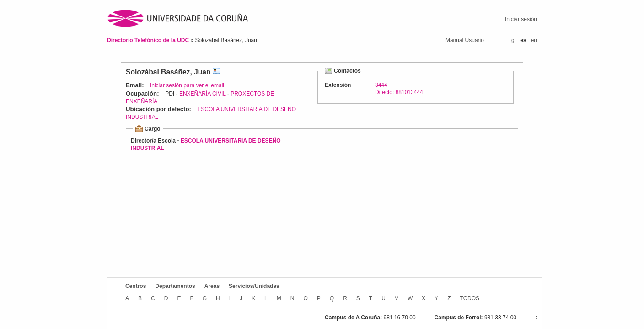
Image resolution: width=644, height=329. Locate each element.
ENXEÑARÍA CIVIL (203, 94)
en (534, 40)
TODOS (470, 298)
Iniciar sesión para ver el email (187, 85)
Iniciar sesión (521, 19)
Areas (212, 286)
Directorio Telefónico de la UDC (149, 40)
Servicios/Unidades (254, 286)
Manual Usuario (465, 40)
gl (513, 40)
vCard (216, 72)
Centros (136, 286)
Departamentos (175, 286)
